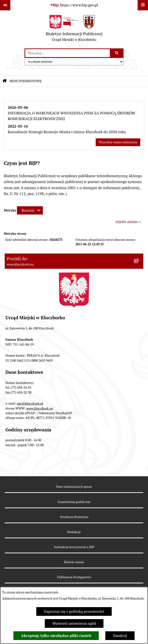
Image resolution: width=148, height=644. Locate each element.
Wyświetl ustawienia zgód (74, 623)
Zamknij (120, 636)
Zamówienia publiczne (74, 502)
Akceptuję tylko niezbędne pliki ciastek (56, 636)
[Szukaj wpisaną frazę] (117, 53)
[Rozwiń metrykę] (30, 210)
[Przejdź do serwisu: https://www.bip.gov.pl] (74, 5)
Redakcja (74, 532)
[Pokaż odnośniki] (5, 5)
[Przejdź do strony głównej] (74, 29)
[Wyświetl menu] (143, 5)
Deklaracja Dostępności (74, 577)
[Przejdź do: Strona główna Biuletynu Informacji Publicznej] (5, 81)
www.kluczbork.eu (40, 408)
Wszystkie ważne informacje (118, 142)
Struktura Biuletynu (74, 517)
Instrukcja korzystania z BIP (74, 547)
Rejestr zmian (74, 562)
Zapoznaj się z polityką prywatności (74, 611)
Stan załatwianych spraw (74, 487)
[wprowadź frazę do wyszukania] (68, 53)
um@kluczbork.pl (30, 403)
